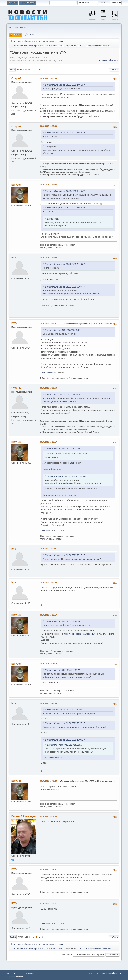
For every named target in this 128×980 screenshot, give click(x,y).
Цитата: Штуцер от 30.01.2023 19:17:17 (65, 555)
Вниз (12, 69)
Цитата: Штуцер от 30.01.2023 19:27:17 (65, 710)
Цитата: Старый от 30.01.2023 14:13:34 (65, 191)
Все (40, 69)
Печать (114, 69)
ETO (14, 323)
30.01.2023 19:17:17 (48, 442)
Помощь (92, 973)
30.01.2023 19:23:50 (48, 582)
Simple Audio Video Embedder (18, 977)
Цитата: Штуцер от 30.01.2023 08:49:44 (65, 287)
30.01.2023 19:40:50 (48, 703)
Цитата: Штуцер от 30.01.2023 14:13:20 (65, 133)
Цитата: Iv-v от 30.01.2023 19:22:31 (63, 621)
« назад (103, 60)
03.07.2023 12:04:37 (48, 869)
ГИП (79, 46)
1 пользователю (47, 373)
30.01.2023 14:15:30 (48, 126)
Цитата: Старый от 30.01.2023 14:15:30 (65, 208)
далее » (114, 60)
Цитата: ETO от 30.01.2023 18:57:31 (63, 395)
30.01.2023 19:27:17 (48, 615)
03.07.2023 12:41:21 (48, 903)
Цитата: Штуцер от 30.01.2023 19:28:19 (65, 740)
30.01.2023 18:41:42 (48, 258)
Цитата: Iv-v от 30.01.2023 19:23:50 (63, 670)
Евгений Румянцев (24, 816)
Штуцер (16, 185)
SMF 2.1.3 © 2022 (14, 973)
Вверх (13, 937)
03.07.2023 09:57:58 (48, 816)
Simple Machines (29, 973)
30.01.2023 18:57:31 (48, 323)
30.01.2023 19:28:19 (48, 664)
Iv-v (14, 258)
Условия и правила (105, 973)
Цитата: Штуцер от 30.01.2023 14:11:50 (65, 85)
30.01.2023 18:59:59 (48, 388)
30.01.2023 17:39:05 (48, 185)
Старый (16, 78)
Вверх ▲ (118, 973)
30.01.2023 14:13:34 (48, 78)
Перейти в (67, 955)
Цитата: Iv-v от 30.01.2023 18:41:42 (63, 330)
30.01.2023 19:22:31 (48, 549)
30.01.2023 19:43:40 (48, 781)
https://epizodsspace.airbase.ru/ (79, 634)
